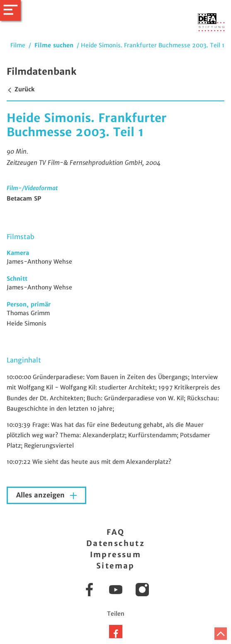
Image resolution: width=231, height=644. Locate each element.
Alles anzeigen (41, 495)
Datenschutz (115, 543)
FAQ (115, 532)
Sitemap (115, 566)
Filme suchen (54, 45)
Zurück (21, 89)
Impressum (116, 555)
